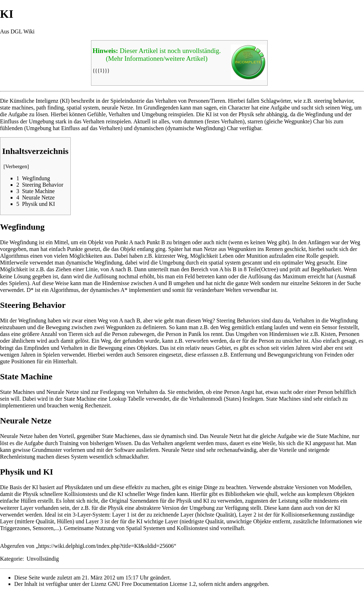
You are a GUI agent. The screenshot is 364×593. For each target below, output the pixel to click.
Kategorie (11, 559)
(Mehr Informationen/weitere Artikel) (157, 58)
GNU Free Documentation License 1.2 (152, 584)
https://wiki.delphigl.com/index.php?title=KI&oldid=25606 (106, 546)
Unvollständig (43, 559)
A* (124, 290)
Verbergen (16, 166)
